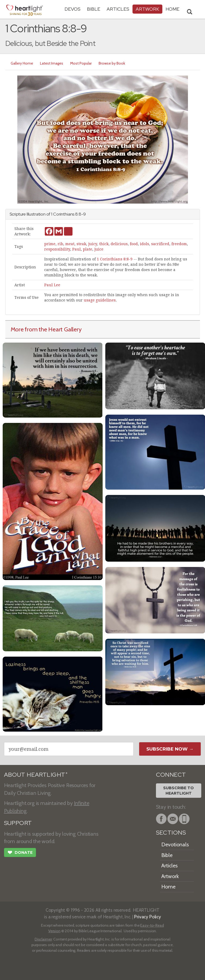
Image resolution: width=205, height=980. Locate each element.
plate (88, 249)
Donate (20, 853)
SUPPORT (18, 823)
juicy (93, 244)
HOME (172, 9)
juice (99, 249)
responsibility (57, 249)
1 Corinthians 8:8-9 (115, 259)
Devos (73, 9)
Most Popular (81, 63)
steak (81, 244)
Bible (94, 9)
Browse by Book (112, 63)
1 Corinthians (63, 214)
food (134, 244)
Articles (118, 9)
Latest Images (52, 63)
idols (144, 244)
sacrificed (160, 244)
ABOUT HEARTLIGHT (36, 775)
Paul (77, 249)
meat (70, 244)
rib (60, 244)
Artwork (147, 9)
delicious (119, 244)
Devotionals (175, 844)
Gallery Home (22, 63)
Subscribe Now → (170, 749)
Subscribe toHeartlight (178, 791)
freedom (179, 244)
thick (104, 244)
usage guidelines (100, 300)
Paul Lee (52, 285)
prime (50, 244)
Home (168, 887)
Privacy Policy (148, 917)
